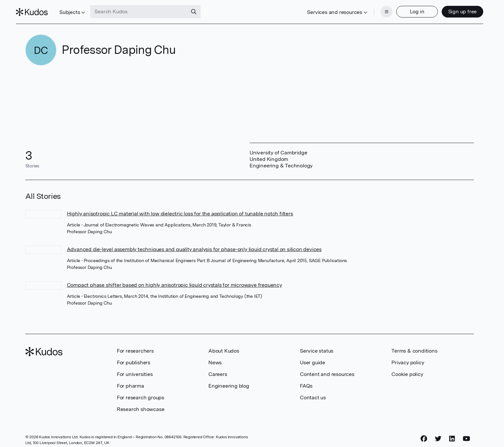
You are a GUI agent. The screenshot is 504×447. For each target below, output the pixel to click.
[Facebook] (424, 433)
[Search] (203, 9)
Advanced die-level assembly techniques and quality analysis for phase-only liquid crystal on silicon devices (194, 243)
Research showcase (141, 403)
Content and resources (327, 368)
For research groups (141, 392)
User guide (313, 357)
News (215, 357)
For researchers (135, 345)
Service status (317, 345)
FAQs (306, 380)
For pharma (130, 380)
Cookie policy (407, 368)
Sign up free (453, 9)
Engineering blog (229, 380)
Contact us (313, 392)
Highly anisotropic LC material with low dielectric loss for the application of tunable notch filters (180, 208)
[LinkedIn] (452, 433)
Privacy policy (408, 357)
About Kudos (224, 345)
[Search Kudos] (148, 9)
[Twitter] (438, 433)
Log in (408, 9)
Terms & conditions (414, 345)
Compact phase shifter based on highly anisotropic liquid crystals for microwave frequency (174, 279)
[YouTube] (467, 433)
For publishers (134, 357)
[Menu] (377, 9)
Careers (218, 368)
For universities (135, 368)
